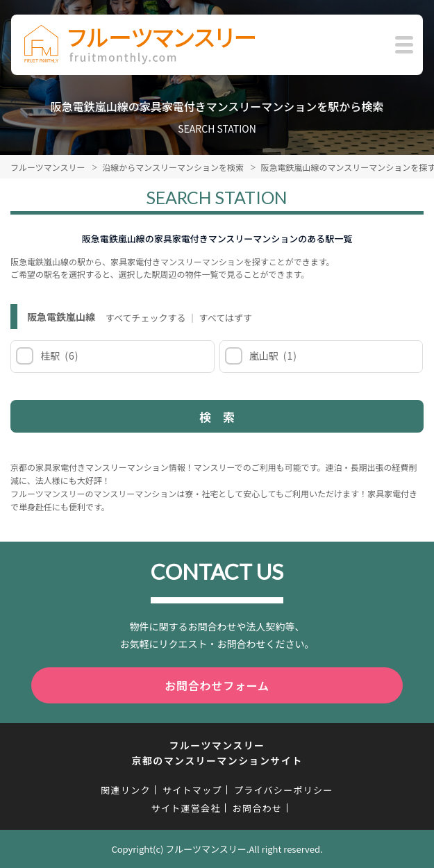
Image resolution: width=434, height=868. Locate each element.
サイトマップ (192, 790)
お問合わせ (258, 808)
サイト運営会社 (186, 808)
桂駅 (59, 356)
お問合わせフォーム (217, 685)
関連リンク (126, 790)
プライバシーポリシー (284, 790)
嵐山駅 (273, 356)
